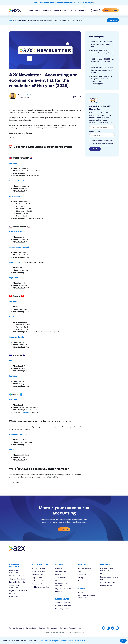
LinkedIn (26, 412)
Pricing (80, 578)
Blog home (113, 20)
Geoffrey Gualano (27, 95)
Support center (106, 586)
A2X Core (58, 568)
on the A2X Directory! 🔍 (64, 3)
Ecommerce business (63, 602)
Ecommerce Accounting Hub (70, 628)
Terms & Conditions (17, 628)
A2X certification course (109, 582)
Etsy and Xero (37, 578)
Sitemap (42, 628)
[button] (34, 10)
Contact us (82, 574)
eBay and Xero (37, 574)
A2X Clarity (59, 574)
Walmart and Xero (39, 581)
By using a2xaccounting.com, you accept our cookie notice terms (62, 641)
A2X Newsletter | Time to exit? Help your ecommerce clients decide (102, 70)
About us (81, 571)
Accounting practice (62, 609)
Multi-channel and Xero (41, 587)
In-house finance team (63, 606)
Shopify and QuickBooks (18, 576)
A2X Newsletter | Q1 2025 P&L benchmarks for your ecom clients (102, 61)
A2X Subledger (60, 571)
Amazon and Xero (39, 568)
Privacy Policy (31, 628)
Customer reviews (84, 568)
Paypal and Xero (38, 584)
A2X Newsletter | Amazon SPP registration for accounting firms (102, 44)
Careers (80, 581)
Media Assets (52, 628)
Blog (11, 20)
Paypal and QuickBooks (18, 591)
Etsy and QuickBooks (17, 582)
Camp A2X (82, 592)
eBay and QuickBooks (17, 579)
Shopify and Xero (38, 571)
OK (123, 641)
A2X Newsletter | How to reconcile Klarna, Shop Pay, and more (102, 53)
